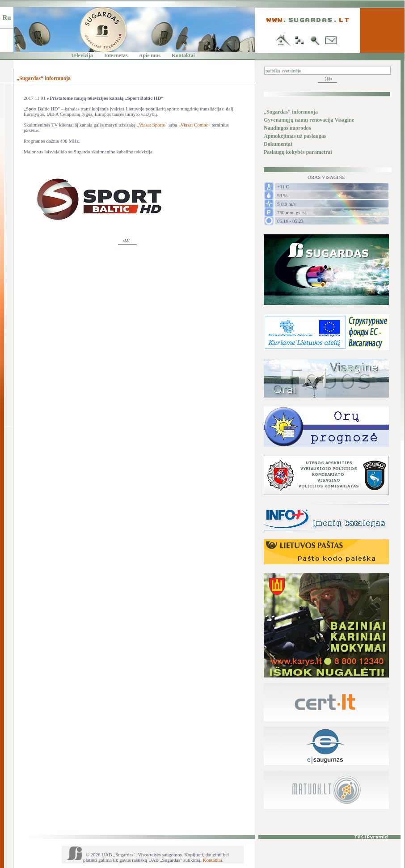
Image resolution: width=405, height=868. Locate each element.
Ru (6, 17)
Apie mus (150, 55)
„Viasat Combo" (194, 125)
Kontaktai (183, 55)
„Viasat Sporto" (152, 125)
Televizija (82, 55)
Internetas (116, 55)
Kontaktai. (213, 860)
